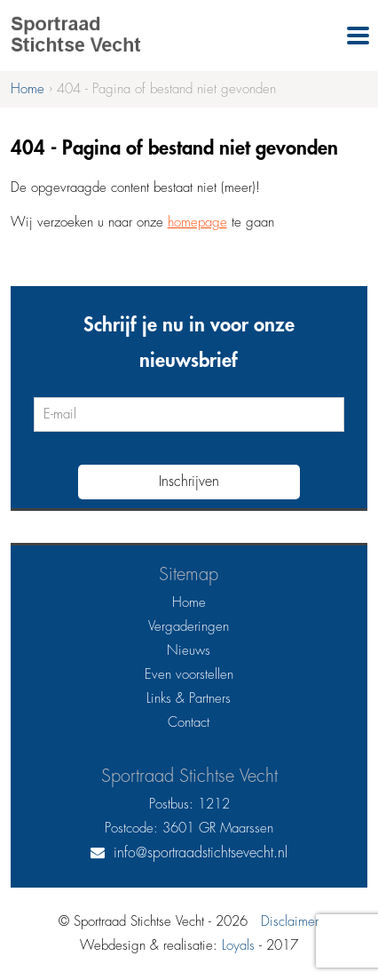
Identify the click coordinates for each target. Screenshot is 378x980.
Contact (189, 723)
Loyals (238, 946)
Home (189, 603)
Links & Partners (189, 699)
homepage (197, 223)
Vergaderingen (189, 627)
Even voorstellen (189, 675)
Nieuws (189, 651)
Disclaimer (290, 922)
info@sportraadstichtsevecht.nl (201, 853)
